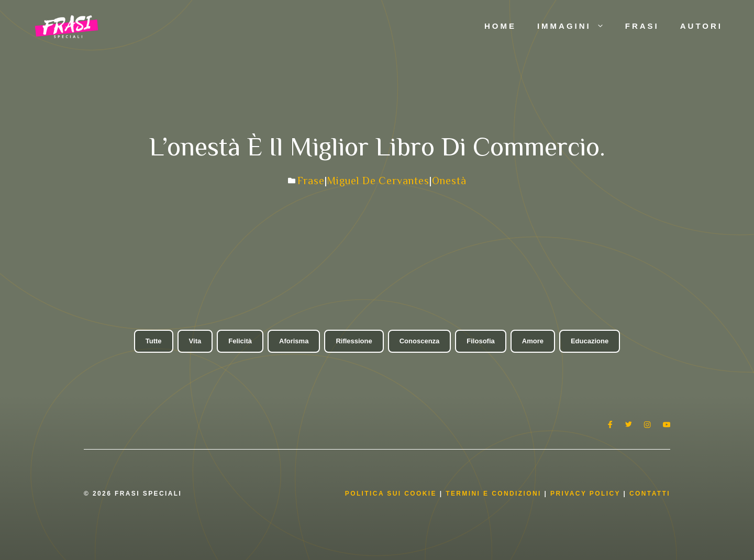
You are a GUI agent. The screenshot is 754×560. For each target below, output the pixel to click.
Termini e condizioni (494, 494)
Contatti (650, 494)
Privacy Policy (587, 494)
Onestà (449, 181)
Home (500, 26)
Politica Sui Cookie (391, 494)
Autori (701, 26)
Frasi (642, 26)
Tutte (154, 341)
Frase (311, 181)
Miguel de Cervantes (378, 181)
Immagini (576, 26)
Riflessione (354, 341)
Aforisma (294, 341)
